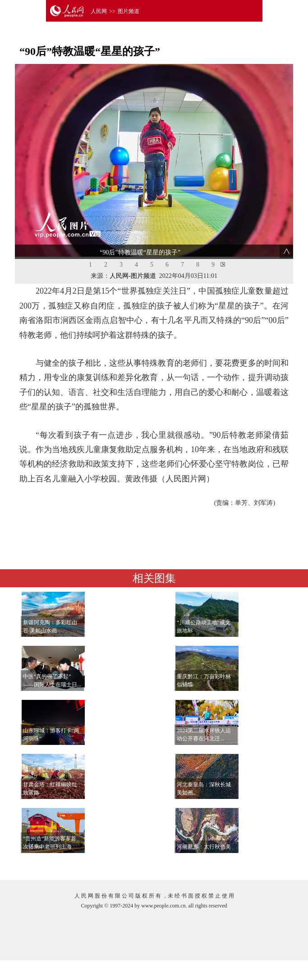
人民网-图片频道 (133, 276)
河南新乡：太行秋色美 (204, 847)
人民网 (99, 11)
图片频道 (129, 11)
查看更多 (262, 864)
